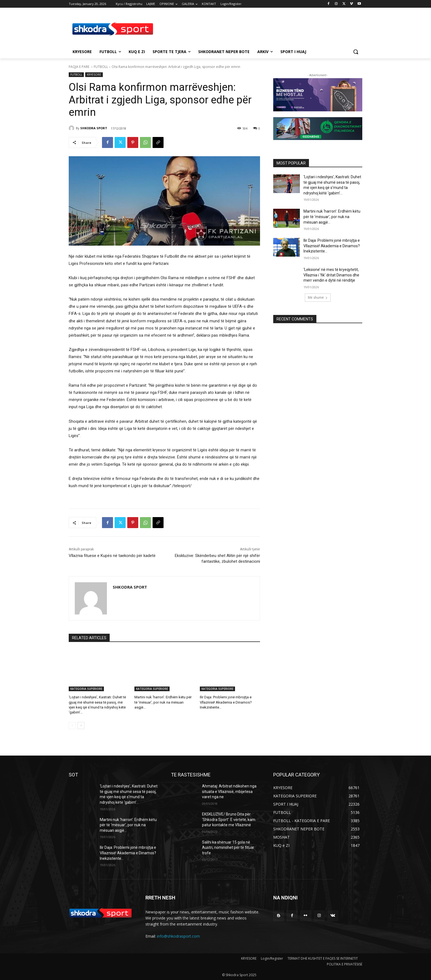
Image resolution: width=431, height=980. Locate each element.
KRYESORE (94, 75)
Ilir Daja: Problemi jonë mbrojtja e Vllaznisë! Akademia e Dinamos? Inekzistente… (226, 702)
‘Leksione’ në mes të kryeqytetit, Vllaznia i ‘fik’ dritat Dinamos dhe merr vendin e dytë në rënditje (331, 275)
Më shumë (318, 297)
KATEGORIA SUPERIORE (86, 689)
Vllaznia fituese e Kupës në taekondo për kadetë (112, 556)
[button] (356, 52)
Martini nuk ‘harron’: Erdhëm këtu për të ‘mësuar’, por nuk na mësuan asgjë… (163, 702)
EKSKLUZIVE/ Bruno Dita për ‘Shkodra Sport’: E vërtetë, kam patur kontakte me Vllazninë (229, 820)
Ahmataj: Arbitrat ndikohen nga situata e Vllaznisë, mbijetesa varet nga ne (229, 791)
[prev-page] (72, 726)
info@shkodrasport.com (178, 936)
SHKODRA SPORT (94, 128)
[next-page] (81, 726)
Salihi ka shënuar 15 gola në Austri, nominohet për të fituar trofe (228, 848)
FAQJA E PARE (79, 67)
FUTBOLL (101, 67)
